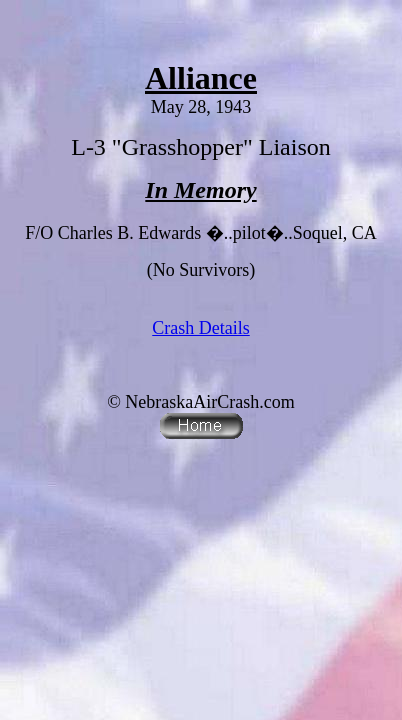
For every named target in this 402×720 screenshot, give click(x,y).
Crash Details (200, 328)
